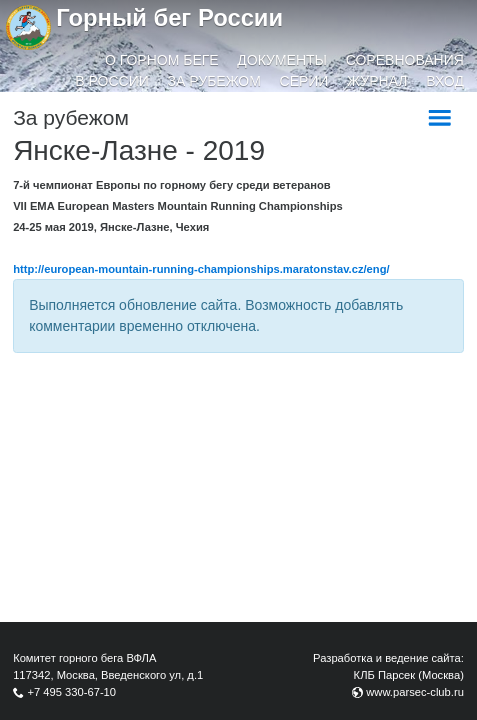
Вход (445, 81)
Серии (304, 81)
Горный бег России (169, 17)
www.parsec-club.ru (415, 692)
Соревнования (405, 60)
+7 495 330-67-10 (71, 692)
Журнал (377, 81)
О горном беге (162, 60)
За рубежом (214, 81)
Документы (282, 60)
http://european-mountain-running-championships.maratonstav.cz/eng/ (201, 269)
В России (112, 81)
